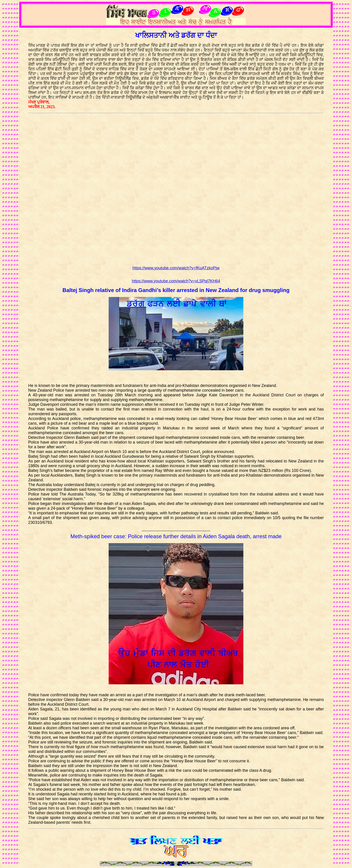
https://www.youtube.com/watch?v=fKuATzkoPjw (176, 268)
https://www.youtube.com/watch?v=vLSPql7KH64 (176, 281)
